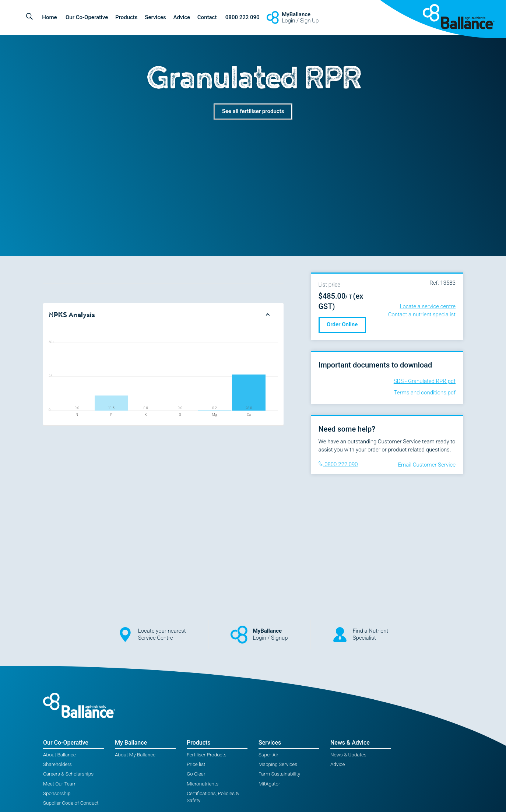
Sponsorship (57, 793)
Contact (207, 17)
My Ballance (131, 743)
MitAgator (269, 784)
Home (49, 17)
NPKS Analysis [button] (72, 315)
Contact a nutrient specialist (422, 314)
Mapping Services (278, 764)
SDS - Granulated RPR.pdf (425, 381)
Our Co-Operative (87, 17)
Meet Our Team (60, 784)
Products (126, 17)
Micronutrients (203, 784)
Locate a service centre (428, 306)
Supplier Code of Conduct (71, 803)
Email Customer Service (427, 465)
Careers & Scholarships (68, 774)
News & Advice (350, 743)
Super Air (268, 755)
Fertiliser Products (207, 755)
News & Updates (348, 755)
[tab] (163, 315)
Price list (196, 764)
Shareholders (57, 764)
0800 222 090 (243, 17)
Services (155, 17)
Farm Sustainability (279, 774)
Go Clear (196, 774)
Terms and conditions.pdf (425, 393)
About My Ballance (135, 755)
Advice (182, 17)
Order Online (342, 324)
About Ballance (59, 755)
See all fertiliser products (253, 111)
